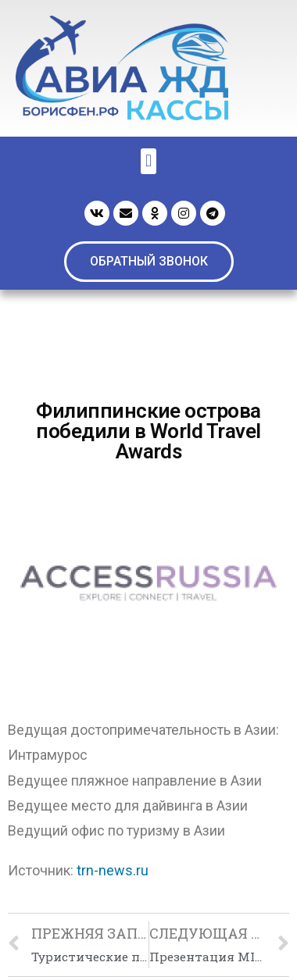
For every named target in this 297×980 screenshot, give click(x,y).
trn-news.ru (113, 870)
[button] (149, 262)
